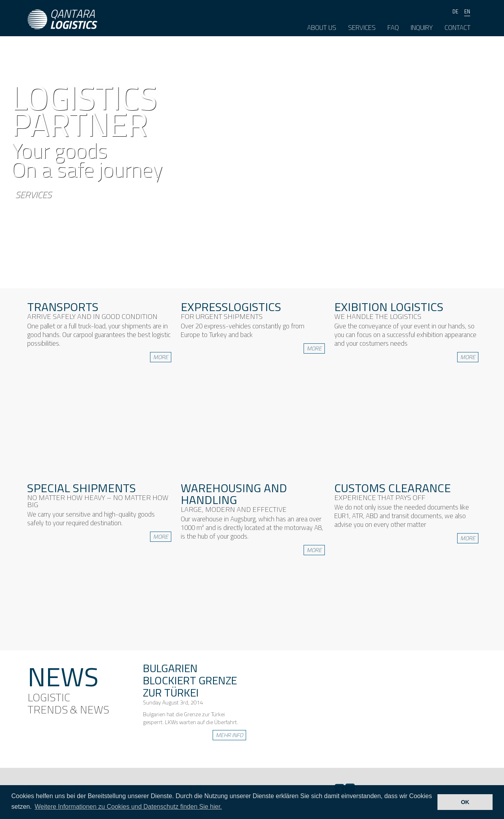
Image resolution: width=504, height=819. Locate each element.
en (467, 12)
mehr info (229, 735)
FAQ (393, 28)
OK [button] (465, 802)
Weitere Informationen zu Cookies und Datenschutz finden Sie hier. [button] (128, 807)
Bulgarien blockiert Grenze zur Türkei (190, 680)
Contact (458, 28)
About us (322, 28)
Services (362, 28)
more (161, 357)
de (455, 12)
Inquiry (422, 28)
